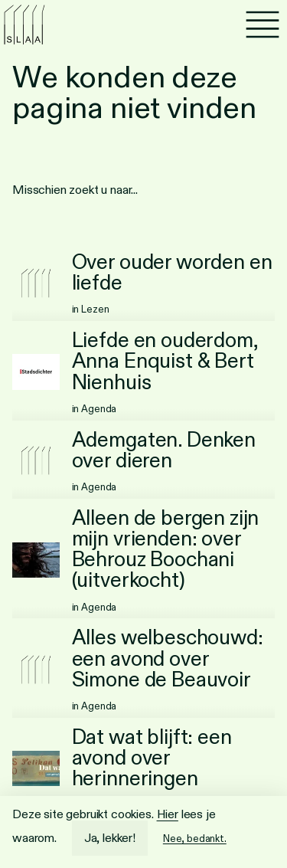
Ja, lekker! (110, 838)
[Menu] (263, 25)
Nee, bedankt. (195, 839)
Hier (168, 814)
